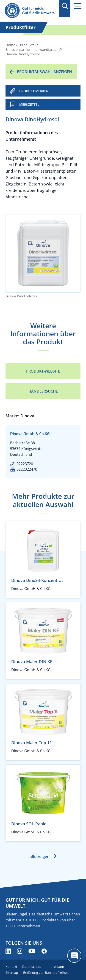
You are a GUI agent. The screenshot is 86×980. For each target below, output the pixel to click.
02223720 (25, 464)
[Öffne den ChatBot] (74, 956)
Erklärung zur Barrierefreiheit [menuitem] (46, 973)
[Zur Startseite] (30, 11)
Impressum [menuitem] (55, 967)
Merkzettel (29, 104)
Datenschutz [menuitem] (32, 967)
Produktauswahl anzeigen (44, 72)
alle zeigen (40, 856)
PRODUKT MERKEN (34, 91)
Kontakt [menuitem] (11, 967)
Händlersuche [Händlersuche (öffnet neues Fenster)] (43, 391)
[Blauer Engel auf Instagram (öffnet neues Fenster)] (20, 951)
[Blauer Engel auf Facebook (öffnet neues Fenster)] (44, 951)
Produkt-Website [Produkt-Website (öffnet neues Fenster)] (43, 371)
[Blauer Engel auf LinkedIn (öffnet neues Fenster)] (8, 951)
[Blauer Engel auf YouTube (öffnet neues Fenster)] (32, 951)
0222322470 (27, 469)
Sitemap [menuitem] (12, 973)
